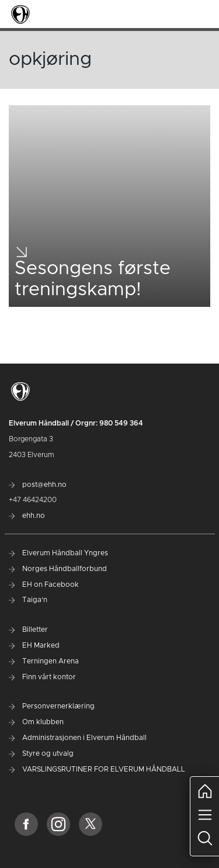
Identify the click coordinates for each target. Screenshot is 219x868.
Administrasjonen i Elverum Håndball (78, 738)
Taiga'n (28, 600)
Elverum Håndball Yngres (58, 553)
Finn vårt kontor (42, 677)
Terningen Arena (44, 661)
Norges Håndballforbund (58, 569)
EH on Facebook (44, 585)
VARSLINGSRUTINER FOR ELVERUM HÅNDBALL (97, 769)
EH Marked (34, 645)
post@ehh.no (38, 485)
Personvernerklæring (52, 706)
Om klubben (36, 722)
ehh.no (27, 516)
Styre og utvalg (41, 753)
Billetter (28, 630)
